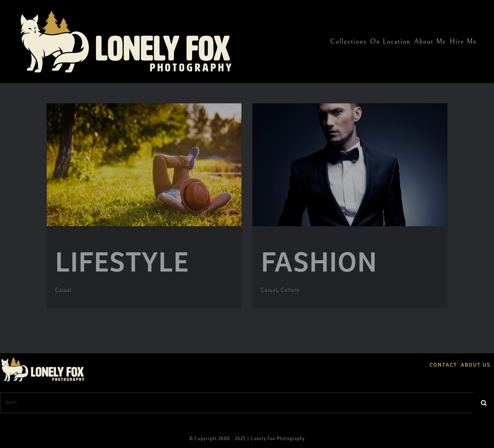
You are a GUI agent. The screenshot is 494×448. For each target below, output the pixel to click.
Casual (63, 290)
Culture (290, 290)
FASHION (319, 260)
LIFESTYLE (122, 260)
